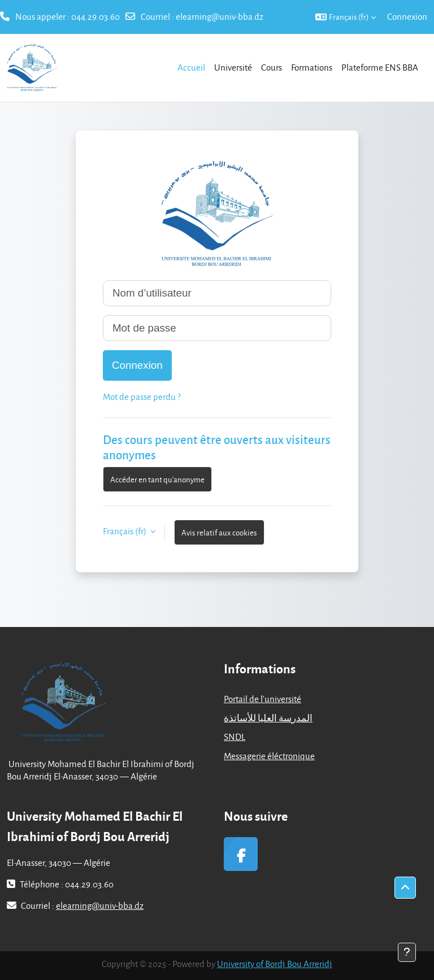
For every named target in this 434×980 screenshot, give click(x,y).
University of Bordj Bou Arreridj (275, 964)
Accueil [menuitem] (191, 67)
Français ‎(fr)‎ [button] (125, 531)
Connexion (407, 16)
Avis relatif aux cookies (219, 532)
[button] (346, 17)
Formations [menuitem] (312, 67)
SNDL (235, 737)
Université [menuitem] (233, 67)
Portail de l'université (262, 699)
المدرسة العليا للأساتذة (268, 718)
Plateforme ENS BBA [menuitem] (380, 67)
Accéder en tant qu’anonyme (157, 479)
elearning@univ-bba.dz (220, 16)
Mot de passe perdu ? (142, 397)
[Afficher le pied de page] (407, 952)
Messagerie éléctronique (269, 756)
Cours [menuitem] (272, 67)
